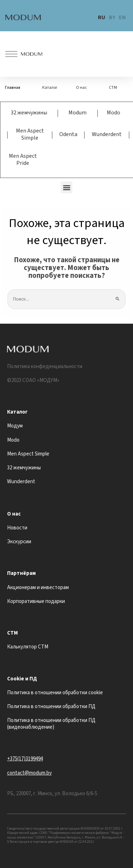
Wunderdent (107, 134)
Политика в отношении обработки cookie (55, 693)
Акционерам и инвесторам (38, 587)
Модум (15, 426)
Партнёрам (21, 573)
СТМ (113, 88)
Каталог (50, 88)
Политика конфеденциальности (45, 366)
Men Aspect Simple (30, 134)
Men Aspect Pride (23, 160)
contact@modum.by (29, 773)
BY (112, 17)
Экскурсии (19, 542)
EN (122, 17)
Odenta (68, 134)
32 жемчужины (29, 113)
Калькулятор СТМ (28, 647)
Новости (17, 528)
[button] (66, 187)
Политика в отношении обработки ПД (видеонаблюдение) (51, 724)
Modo (113, 113)
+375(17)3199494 (25, 759)
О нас (81, 88)
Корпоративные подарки (36, 601)
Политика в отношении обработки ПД (51, 707)
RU (102, 17)
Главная (13, 88)
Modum (77, 113)
